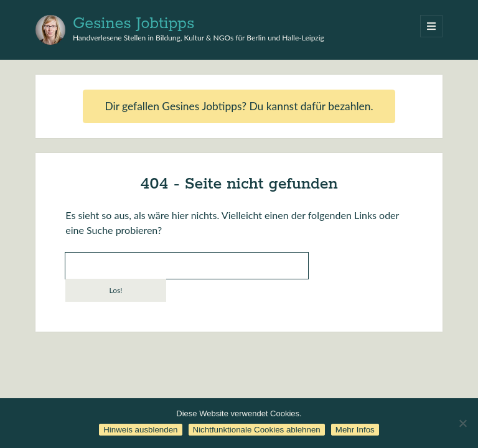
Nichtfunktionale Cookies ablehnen (257, 430)
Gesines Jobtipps (134, 24)
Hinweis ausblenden (140, 430)
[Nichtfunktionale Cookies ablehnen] (462, 423)
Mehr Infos (355, 430)
